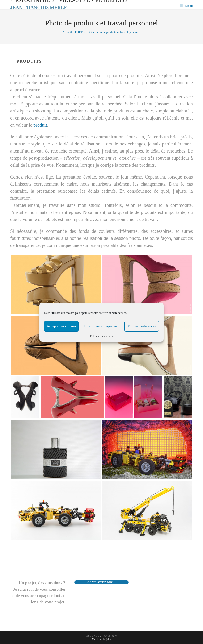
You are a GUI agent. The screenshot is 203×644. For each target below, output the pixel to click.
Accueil (67, 32)
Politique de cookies (101, 336)
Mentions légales (101, 639)
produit (40, 125)
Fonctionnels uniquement (101, 326)
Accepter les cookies (61, 326)
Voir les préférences (142, 326)
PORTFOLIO (83, 32)
